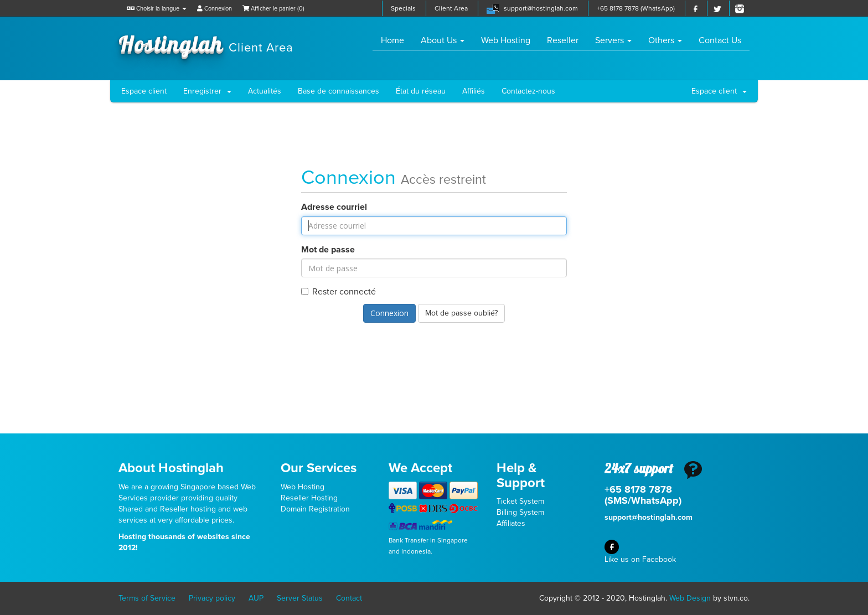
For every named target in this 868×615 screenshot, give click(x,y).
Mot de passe (328, 250)
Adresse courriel (334, 207)
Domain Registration (315, 509)
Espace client (144, 91)
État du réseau (421, 91)
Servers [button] (613, 40)
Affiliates (511, 523)
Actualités (265, 91)
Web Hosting (506, 40)
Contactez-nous (528, 91)
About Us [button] (443, 40)
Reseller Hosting (309, 498)
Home (397, 40)
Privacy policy (212, 598)
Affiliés (474, 91)
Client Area (451, 8)
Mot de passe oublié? (461, 313)
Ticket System (520, 501)
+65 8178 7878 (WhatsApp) (636, 8)
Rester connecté (339, 292)
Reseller (563, 40)
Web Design (690, 598)
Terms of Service (147, 598)
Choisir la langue (157, 9)
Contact (349, 598)
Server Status (300, 598)
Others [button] (665, 40)
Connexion (215, 9)
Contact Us (720, 40)
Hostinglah (206, 43)
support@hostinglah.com (541, 8)
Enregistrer (207, 91)
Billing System (520, 512)
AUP (256, 598)
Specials (403, 8)
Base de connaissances (339, 91)
